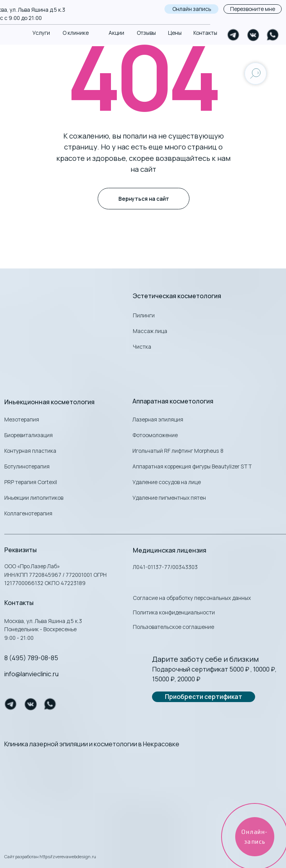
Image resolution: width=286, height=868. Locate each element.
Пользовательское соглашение (173, 627)
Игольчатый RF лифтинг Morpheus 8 (178, 451)
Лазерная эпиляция (158, 419)
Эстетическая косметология (177, 296)
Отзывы (146, 33)
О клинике (76, 33)
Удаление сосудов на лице (167, 482)
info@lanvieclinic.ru (31, 674)
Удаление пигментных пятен (169, 498)
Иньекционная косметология (49, 402)
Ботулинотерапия (27, 466)
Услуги (41, 33)
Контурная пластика (30, 451)
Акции (116, 33)
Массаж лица (150, 331)
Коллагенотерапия (28, 513)
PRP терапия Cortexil (31, 482)
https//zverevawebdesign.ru (68, 856)
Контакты (205, 33)
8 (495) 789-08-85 (31, 658)
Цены (175, 33)
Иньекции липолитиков (34, 498)
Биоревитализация (29, 435)
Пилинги (144, 315)
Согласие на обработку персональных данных (192, 598)
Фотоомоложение (155, 435)
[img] (143, 789)
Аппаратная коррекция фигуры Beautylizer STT (192, 466)
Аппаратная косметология (173, 401)
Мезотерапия (22, 419)
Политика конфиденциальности (174, 612)
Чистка (142, 347)
